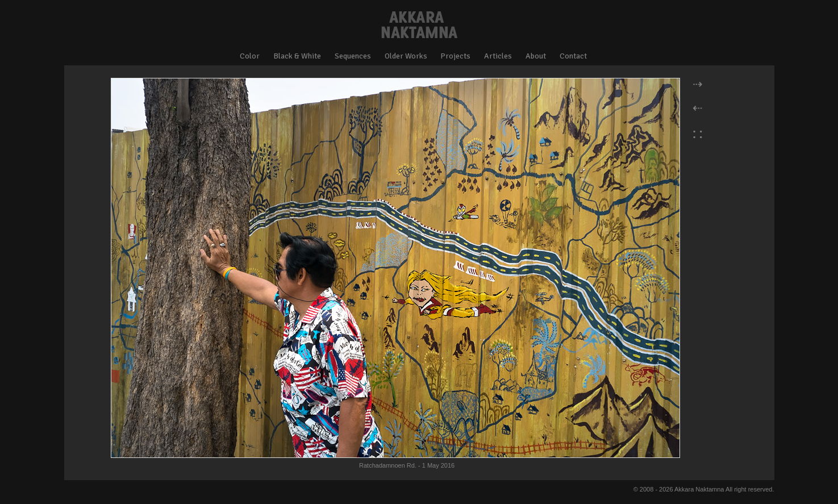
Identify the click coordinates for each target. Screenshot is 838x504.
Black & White (297, 56)
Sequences (353, 56)
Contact (573, 56)
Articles (498, 56)
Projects (455, 56)
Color (250, 56)
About (536, 56)
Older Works (406, 56)
